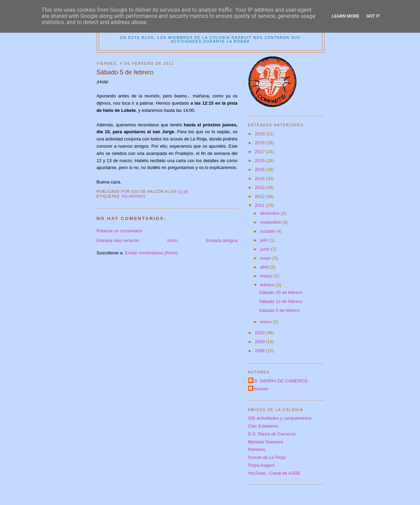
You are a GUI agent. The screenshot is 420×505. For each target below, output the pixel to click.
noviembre (271, 222)
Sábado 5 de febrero (279, 310)
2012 (261, 196)
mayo (266, 258)
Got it (373, 16)
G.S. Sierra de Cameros (272, 434)
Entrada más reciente (118, 240)
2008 (261, 351)
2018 (261, 143)
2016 (261, 161)
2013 (261, 187)
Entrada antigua (222, 240)
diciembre (270, 213)
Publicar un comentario (120, 231)
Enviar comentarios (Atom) (151, 253)
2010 (261, 333)
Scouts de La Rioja (267, 457)
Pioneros (257, 449)
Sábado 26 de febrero (281, 292)
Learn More (346, 16)
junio (265, 249)
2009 (261, 342)
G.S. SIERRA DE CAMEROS (279, 381)
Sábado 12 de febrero (281, 301)
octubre (268, 231)
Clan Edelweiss (263, 426)
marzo (267, 276)
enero (266, 322)
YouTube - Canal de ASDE (274, 473)
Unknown (259, 389)
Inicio (172, 240)
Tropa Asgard (261, 465)
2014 (261, 178)
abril (265, 267)
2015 (261, 170)
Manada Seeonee (266, 442)
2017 (261, 152)
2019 (261, 134)
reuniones (134, 196)
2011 (261, 205)
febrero (268, 285)
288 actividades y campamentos (280, 418)
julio (265, 240)
